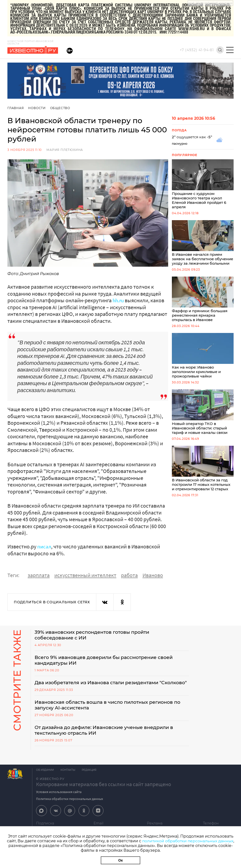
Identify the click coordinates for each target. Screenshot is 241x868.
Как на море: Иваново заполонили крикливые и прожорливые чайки (203, 363)
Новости (37, 108)
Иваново (153, 575)
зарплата (39, 575)
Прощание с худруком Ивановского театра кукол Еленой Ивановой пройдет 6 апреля (203, 185)
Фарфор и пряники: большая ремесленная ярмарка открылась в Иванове (203, 306)
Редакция (91, 778)
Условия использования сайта (59, 800)
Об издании (45, 778)
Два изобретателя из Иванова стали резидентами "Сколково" (100, 687)
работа (129, 575)
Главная (16, 108)
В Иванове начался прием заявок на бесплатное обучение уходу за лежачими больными (203, 247)
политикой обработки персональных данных (188, 841)
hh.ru (119, 300)
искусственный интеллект (85, 575)
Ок (120, 860)
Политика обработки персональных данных (70, 807)
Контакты (69, 778)
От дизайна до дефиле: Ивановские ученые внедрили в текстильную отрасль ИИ (108, 738)
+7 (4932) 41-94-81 (197, 50)
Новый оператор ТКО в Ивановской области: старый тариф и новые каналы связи (203, 420)
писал (44, 546)
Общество (61, 108)
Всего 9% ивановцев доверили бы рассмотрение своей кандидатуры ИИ (107, 661)
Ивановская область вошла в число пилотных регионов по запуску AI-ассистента (112, 712)
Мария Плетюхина (65, 150)
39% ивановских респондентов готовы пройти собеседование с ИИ (95, 635)
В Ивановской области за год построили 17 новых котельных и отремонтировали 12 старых (203, 478)
